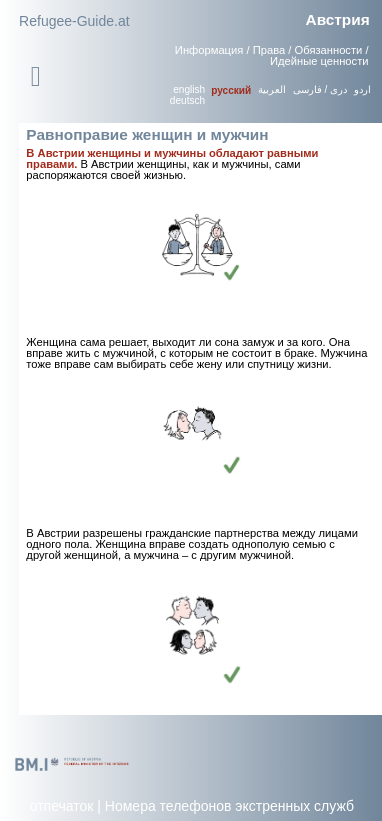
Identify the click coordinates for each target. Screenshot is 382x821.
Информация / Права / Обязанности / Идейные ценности (272, 55)
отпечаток (62, 806)
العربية (272, 89)
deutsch (187, 100)
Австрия (338, 19)
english (189, 89)
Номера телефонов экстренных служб (229, 806)
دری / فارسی (320, 89)
